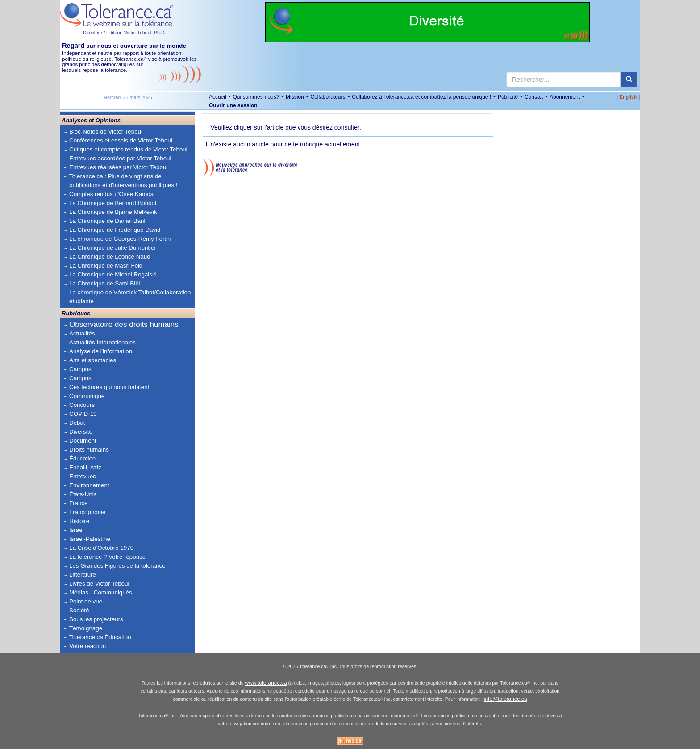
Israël (77, 530)
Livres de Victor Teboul (99, 584)
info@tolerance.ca (506, 699)
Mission (295, 97)
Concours (82, 405)
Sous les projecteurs (96, 619)
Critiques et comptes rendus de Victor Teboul (128, 149)
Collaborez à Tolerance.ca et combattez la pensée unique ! (421, 97)
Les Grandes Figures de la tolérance (117, 566)
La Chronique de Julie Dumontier (113, 248)
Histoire (79, 521)
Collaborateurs (328, 97)
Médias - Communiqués (101, 592)
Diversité (81, 432)
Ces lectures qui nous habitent (109, 387)
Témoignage (86, 628)
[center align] (629, 80)
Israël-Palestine (90, 539)
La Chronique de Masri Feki (106, 266)
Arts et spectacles (93, 360)
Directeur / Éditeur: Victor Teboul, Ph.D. (125, 33)
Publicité (508, 97)
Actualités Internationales (102, 342)
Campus (80, 369)
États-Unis (83, 494)
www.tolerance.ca (266, 683)
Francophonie (87, 512)
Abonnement (565, 97)
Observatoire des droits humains (124, 324)
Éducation (82, 458)
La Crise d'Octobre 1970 (101, 548)
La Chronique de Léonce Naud (110, 257)
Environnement (89, 485)
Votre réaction (87, 646)
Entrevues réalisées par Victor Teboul (118, 167)
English (628, 97)
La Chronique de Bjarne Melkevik (113, 212)
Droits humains (89, 450)
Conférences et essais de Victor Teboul (121, 140)
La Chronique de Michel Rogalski (113, 274)
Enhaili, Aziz (85, 467)
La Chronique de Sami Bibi (105, 283)
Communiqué (87, 396)
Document (83, 441)
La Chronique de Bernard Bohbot (113, 203)
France (78, 503)
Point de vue (86, 601)
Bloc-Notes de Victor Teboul (106, 132)
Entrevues (83, 476)
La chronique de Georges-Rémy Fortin (120, 239)
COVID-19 (83, 414)
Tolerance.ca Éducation (100, 637)
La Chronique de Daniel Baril (107, 221)
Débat (77, 423)
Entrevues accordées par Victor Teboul (120, 158)
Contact (534, 97)
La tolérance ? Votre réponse (107, 557)
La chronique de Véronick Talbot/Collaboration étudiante (130, 297)
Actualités (82, 333)
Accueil (218, 97)
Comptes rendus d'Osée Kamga (111, 194)
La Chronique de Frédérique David (115, 230)
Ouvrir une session (233, 105)
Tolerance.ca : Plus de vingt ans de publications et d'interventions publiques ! (123, 181)
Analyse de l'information (101, 351)
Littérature (83, 575)
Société (79, 610)
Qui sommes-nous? (256, 97)
